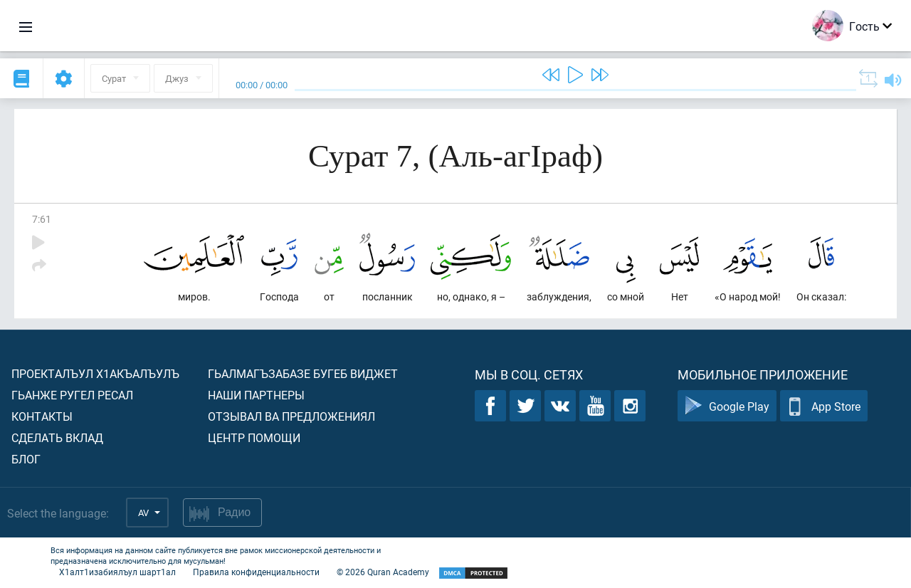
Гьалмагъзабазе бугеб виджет (303, 373)
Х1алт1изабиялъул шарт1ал (117, 572)
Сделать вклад (57, 437)
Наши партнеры (256, 395)
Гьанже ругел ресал (72, 395)
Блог (26, 459)
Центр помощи (254, 437)
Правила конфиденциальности (256, 572)
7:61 (42, 219)
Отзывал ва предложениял (291, 416)
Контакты (42, 416)
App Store (824, 406)
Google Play (727, 406)
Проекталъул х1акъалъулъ (95, 373)
